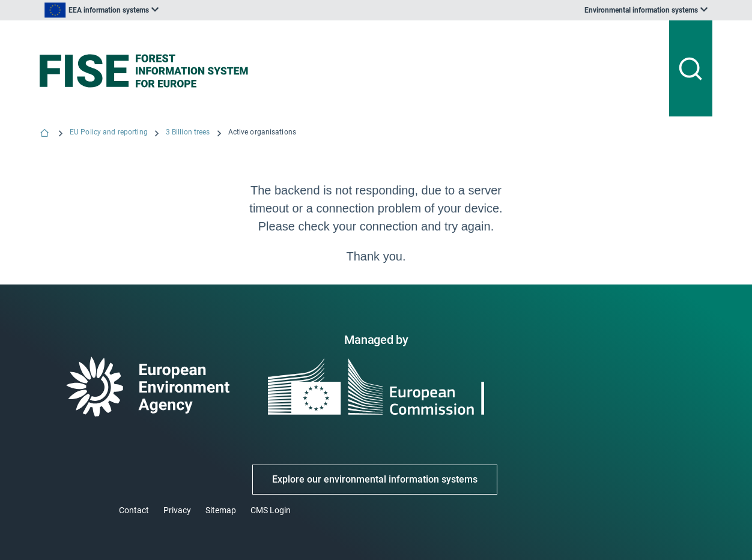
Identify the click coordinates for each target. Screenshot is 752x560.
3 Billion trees (188, 132)
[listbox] (161, 10)
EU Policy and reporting (109, 132)
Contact (134, 510)
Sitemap (221, 510)
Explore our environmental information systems (375, 479)
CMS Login (271, 510)
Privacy (177, 510)
